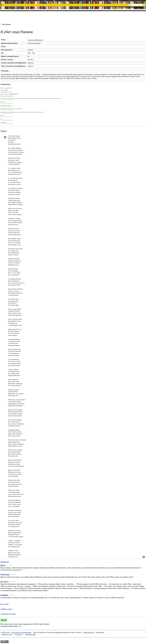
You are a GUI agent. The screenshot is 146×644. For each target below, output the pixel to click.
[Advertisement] (73, 17)
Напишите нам (7, 634)
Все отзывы (5, 604)
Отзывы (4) (5, 562)
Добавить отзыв (6, 609)
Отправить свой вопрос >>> (11, 626)
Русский (30, 50)
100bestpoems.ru (89, 632)
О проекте (19, 634)
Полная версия (31, 634)
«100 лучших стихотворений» (21, 632)
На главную (6, 24)
